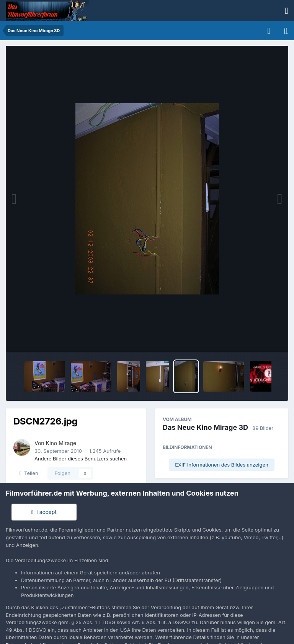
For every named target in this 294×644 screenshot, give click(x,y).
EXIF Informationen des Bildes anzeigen (221, 465)
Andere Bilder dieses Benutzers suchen (81, 459)
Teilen (29, 473)
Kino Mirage (61, 443)
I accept (44, 512)
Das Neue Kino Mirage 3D (205, 427)
